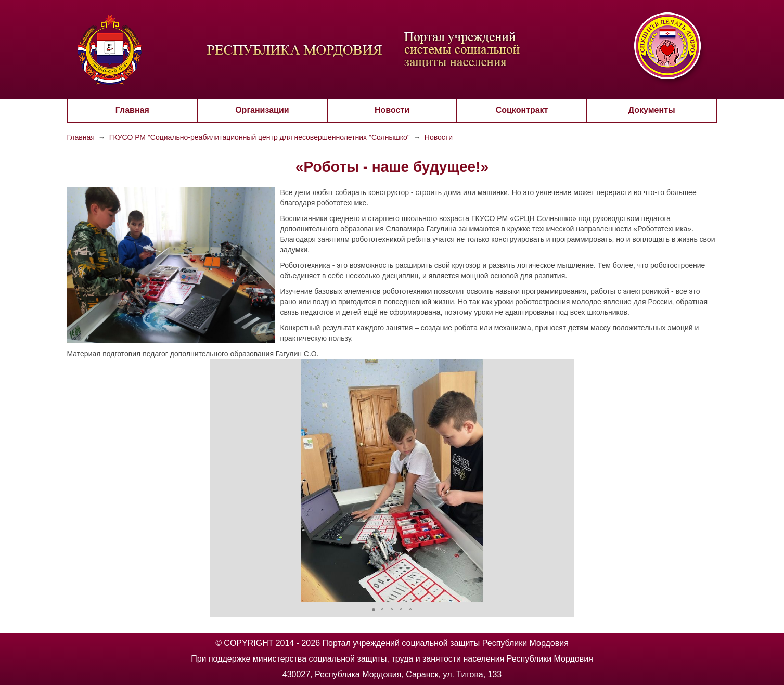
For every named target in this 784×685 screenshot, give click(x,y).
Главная (132, 110)
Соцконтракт (522, 110)
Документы (652, 110)
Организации (262, 110)
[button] (220, 481)
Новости (392, 110)
